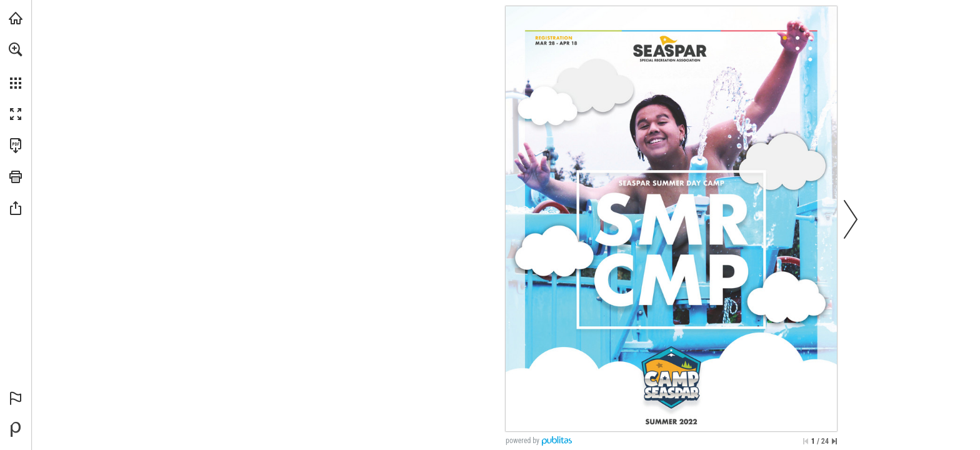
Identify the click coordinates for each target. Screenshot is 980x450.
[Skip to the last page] (834, 441)
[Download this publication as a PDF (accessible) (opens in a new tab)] (16, 146)
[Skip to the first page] (806, 441)
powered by (522, 441)
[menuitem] (16, 66)
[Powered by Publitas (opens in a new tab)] (16, 429)
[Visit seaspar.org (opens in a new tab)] (16, 18)
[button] (16, 49)
